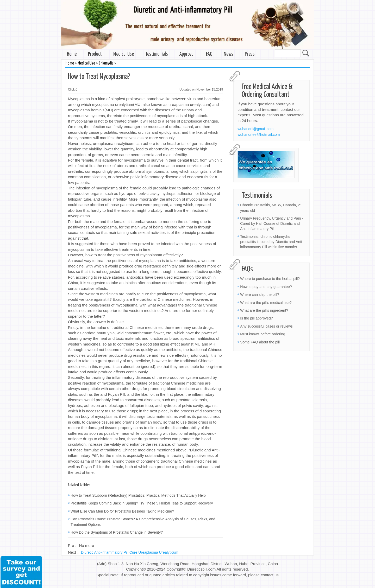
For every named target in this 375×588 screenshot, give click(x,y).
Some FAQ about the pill (260, 342)
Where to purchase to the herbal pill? (270, 279)
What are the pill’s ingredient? (264, 310)
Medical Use (124, 54)
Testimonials (157, 54)
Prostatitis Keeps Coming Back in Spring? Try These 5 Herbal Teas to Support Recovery (142, 503)
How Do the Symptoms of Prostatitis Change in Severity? (117, 532)
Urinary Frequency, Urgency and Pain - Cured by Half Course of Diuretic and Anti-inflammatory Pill (272, 223)
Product (95, 54)
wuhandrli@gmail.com (255, 129)
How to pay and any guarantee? (266, 287)
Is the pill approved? (256, 318)
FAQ (209, 54)
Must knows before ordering (263, 334)
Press (250, 54)
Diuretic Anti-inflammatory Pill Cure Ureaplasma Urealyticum (130, 552)
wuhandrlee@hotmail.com (259, 135)
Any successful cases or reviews (266, 326)
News (229, 54)
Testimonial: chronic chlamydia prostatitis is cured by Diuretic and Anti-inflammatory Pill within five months (272, 242)
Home (72, 54)
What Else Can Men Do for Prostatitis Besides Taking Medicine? (122, 511)
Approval (187, 54)
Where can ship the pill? (260, 295)
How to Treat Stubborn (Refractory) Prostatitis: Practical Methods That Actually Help (138, 495)
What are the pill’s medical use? (266, 303)
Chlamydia (106, 63)
